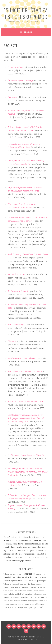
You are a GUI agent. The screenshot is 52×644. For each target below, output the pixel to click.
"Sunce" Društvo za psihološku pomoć (26, 13)
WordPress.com (30, 639)
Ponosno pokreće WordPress (22, 637)
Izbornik (28, 32)
